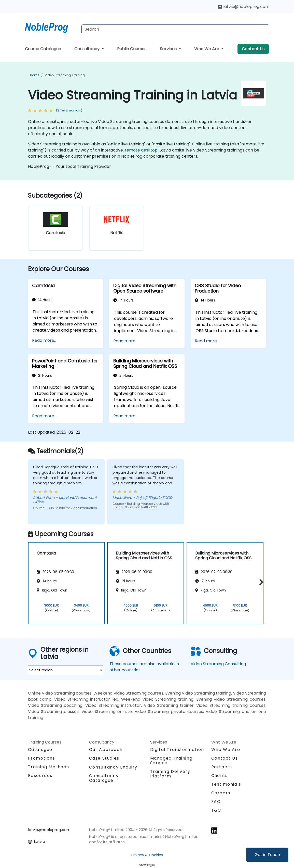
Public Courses (132, 49)
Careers (221, 793)
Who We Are (207, 49)
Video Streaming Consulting (218, 664)
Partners (222, 767)
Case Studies (104, 758)
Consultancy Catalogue (104, 778)
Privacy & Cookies (147, 855)
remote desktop (141, 150)
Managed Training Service (171, 760)
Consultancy (87, 49)
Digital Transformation (177, 750)
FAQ (216, 802)
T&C (216, 810)
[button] (260, 582)
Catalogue (40, 750)
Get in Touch (267, 855)
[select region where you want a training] (66, 670)
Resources (40, 776)
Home (35, 75)
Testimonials (226, 784)
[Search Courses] (175, 29)
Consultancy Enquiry (113, 767)
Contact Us (253, 49)
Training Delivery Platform (170, 774)
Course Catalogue (43, 49)
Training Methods (49, 767)
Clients (220, 776)
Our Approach (106, 750)
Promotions (42, 758)
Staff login (147, 865)
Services (169, 49)
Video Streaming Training (65, 75)
